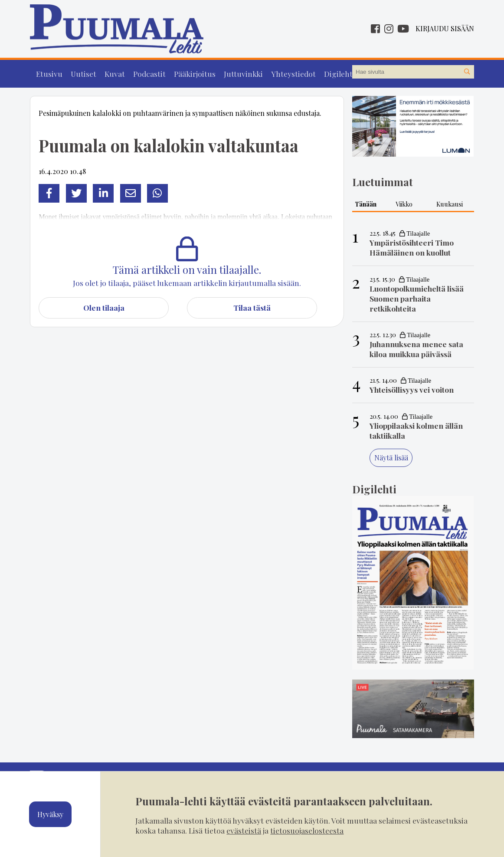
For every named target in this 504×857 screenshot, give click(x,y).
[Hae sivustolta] (467, 72)
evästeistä (244, 830)
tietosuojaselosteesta (307, 830)
